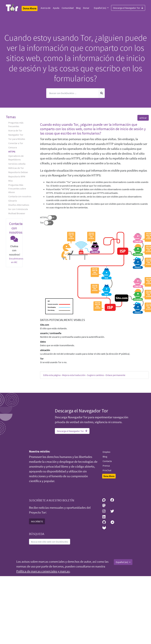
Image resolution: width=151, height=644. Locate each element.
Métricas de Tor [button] (16, 168)
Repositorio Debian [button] (18, 172)
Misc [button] (11, 181)
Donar (86, 8)
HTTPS (44, 217)
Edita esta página (52, 375)
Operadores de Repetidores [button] (16, 158)
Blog (78, 8)
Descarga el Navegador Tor (128, 8)
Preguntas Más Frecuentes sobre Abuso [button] (17, 189)
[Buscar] (72, 93)
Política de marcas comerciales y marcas (43, 571)
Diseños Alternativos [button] (19, 205)
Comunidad (68, 8)
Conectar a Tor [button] (16, 143)
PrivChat (107, 470)
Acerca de (46, 8)
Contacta (107, 461)
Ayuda (56, 8)
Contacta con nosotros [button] (20, 196)
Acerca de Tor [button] (15, 130)
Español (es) (100, 8)
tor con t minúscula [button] (18, 209)
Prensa (106, 466)
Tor (42, 223)
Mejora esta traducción (74, 375)
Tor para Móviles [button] (17, 139)
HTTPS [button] (12, 152)
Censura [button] (13, 147)
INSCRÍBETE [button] (37, 521)
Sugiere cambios (96, 375)
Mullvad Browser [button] (17, 213)
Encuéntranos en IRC (16, 260)
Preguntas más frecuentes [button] (16, 124)
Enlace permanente (115, 375)
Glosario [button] (13, 201)
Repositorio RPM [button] (17, 176)
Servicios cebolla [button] (17, 164)
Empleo (106, 452)
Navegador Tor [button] (16, 135)
